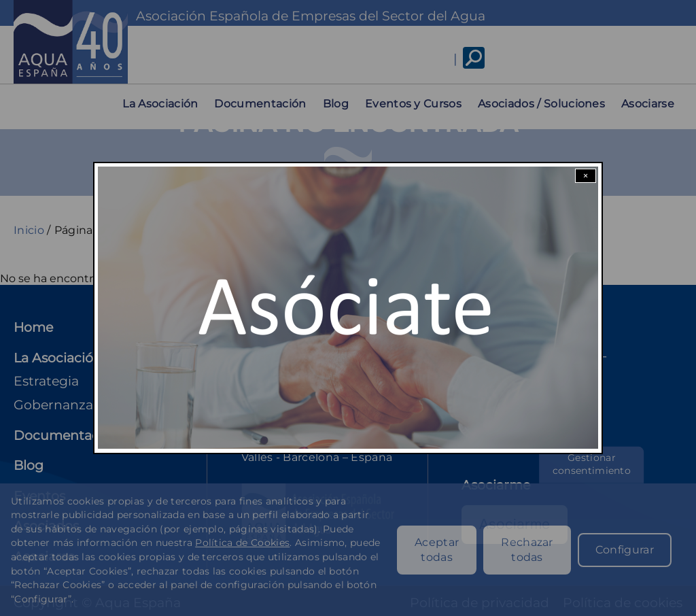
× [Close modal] (586, 176)
